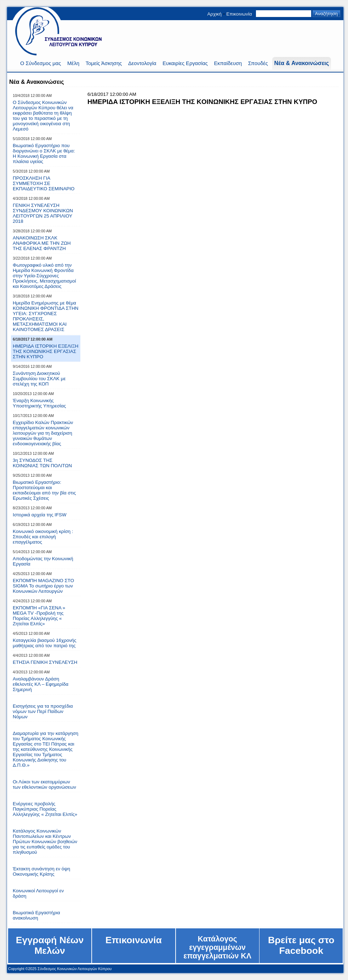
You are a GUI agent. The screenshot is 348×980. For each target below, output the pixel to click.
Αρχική (214, 14)
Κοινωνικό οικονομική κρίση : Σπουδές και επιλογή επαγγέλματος (43, 537)
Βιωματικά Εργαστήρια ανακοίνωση (36, 915)
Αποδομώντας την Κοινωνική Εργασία (43, 561)
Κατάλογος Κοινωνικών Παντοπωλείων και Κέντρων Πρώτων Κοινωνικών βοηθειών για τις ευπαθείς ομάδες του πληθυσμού (45, 842)
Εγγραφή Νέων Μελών (50, 945)
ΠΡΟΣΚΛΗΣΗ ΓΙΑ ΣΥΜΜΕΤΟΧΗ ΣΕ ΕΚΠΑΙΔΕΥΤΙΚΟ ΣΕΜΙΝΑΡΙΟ (44, 183)
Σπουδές (258, 63)
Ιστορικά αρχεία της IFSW (40, 515)
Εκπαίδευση (228, 63)
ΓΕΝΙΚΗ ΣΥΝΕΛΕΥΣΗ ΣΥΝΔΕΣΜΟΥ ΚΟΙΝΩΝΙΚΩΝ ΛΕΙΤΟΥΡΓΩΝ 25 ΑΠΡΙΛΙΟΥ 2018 (43, 213)
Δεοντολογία (142, 63)
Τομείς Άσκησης (104, 63)
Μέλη (73, 63)
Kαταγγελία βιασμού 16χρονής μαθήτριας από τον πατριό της (45, 643)
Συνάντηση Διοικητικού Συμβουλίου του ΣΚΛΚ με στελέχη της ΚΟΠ (39, 379)
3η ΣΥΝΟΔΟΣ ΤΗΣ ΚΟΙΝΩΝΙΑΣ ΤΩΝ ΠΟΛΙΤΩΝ (42, 463)
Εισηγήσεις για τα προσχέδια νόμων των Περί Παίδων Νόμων (43, 711)
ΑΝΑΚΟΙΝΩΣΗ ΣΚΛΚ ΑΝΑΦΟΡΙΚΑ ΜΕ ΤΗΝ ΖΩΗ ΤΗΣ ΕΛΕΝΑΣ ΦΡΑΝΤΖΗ (42, 243)
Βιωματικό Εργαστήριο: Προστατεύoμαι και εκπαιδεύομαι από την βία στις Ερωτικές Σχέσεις (44, 490)
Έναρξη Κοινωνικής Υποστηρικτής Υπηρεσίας (39, 403)
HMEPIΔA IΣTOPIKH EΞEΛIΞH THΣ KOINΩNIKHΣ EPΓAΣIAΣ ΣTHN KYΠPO (45, 351)
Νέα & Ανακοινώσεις (302, 63)
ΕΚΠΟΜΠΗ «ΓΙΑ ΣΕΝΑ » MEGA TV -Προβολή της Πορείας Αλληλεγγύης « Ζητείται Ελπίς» (39, 616)
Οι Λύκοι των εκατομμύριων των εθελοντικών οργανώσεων (44, 784)
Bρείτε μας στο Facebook (301, 945)
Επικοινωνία (239, 14)
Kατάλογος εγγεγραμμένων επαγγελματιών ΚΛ (217, 947)
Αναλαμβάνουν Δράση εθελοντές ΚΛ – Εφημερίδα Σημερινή (41, 684)
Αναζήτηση (326, 14)
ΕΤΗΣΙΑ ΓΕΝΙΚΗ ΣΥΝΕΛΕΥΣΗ (45, 662)
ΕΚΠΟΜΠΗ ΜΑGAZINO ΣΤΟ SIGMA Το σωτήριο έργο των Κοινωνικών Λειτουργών (43, 586)
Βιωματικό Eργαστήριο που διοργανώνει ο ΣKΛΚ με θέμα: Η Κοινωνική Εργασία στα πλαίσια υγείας (44, 153)
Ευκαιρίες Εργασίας (185, 63)
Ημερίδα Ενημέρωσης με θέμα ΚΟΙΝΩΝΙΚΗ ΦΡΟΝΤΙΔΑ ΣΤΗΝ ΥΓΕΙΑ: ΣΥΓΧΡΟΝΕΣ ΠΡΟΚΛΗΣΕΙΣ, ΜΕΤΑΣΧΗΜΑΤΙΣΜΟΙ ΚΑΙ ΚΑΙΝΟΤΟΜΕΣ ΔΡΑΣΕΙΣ (45, 316)
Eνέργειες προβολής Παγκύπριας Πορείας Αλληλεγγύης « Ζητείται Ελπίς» (45, 809)
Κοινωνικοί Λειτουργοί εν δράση (38, 893)
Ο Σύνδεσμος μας (41, 63)
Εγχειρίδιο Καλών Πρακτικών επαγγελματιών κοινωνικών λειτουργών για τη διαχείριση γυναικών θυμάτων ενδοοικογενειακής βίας (43, 433)
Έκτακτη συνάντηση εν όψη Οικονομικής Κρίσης (41, 871)
